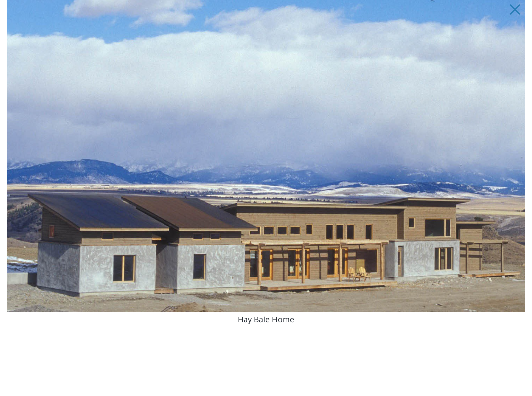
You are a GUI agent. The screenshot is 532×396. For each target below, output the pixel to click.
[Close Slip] (515, 10)
